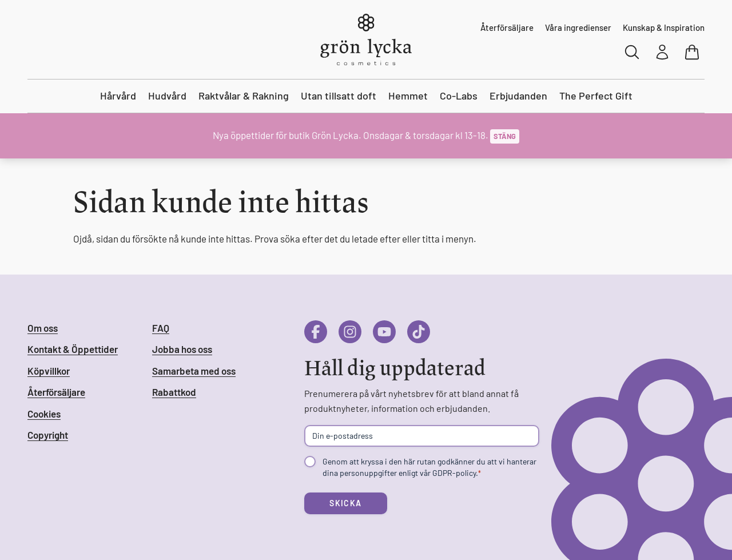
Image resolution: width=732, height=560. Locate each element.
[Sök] (632, 52)
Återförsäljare (507, 27)
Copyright (48, 435)
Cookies (44, 414)
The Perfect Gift (596, 96)
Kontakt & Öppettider (73, 349)
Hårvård (118, 96)
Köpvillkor (49, 371)
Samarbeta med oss (194, 371)
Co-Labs (459, 96)
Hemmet (408, 96)
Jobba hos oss (182, 349)
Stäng (505, 136)
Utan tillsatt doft (339, 96)
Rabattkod (174, 392)
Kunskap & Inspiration (664, 27)
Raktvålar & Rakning (244, 96)
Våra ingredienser (578, 27)
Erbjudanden (518, 96)
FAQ (161, 328)
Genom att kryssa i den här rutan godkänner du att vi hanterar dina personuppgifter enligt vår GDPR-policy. (429, 467)
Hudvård (167, 96)
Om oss (43, 328)
